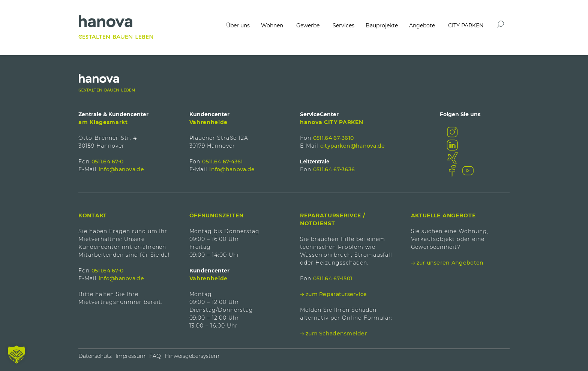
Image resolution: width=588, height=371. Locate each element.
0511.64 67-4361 (222, 162)
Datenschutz (95, 356)
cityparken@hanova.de (353, 146)
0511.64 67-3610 (333, 138)
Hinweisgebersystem (192, 356)
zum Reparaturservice (336, 294)
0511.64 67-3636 (334, 169)
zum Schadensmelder (336, 334)
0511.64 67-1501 (333, 278)
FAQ (155, 356)
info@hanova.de (121, 169)
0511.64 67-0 (107, 162)
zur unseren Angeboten (450, 263)
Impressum (130, 356)
